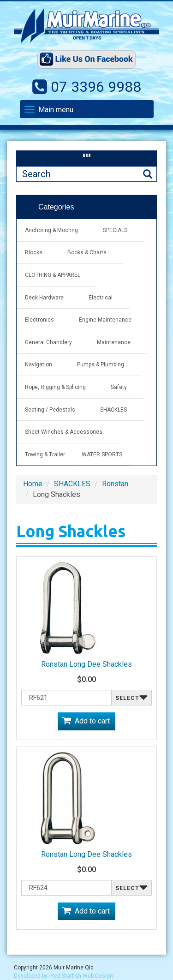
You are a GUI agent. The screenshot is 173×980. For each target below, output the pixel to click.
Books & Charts (87, 252)
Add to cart (92, 721)
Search (148, 174)
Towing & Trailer (45, 454)
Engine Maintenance (105, 320)
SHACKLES (113, 410)
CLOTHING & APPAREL (53, 275)
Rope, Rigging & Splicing (55, 387)
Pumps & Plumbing (101, 365)
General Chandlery (48, 342)
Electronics (39, 320)
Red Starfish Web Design (82, 976)
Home (33, 484)
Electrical (101, 298)
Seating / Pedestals (50, 410)
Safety (119, 387)
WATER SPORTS (102, 454)
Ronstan (115, 484)
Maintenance (114, 342)
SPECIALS (115, 230)
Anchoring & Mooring (51, 230)
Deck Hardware (44, 298)
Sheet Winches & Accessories (64, 432)
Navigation (39, 365)
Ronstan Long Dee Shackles (86, 664)
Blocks (34, 252)
